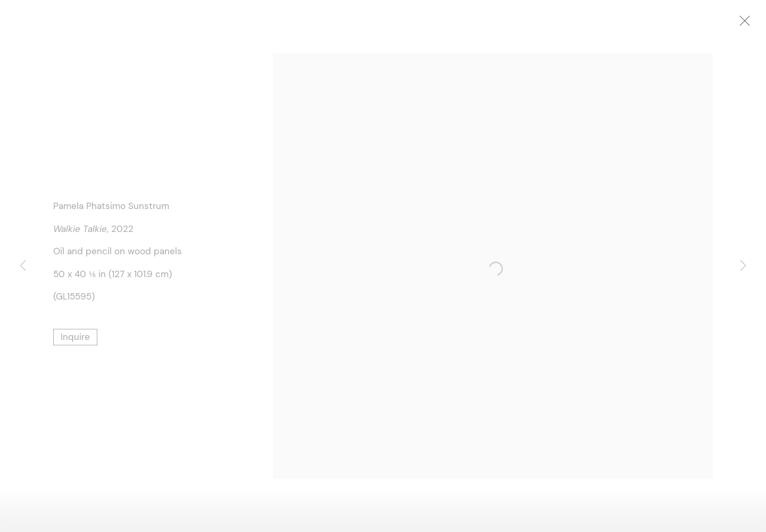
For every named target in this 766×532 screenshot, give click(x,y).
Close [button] (748, 24)
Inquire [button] (75, 338)
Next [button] (743, 266)
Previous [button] (23, 266)
